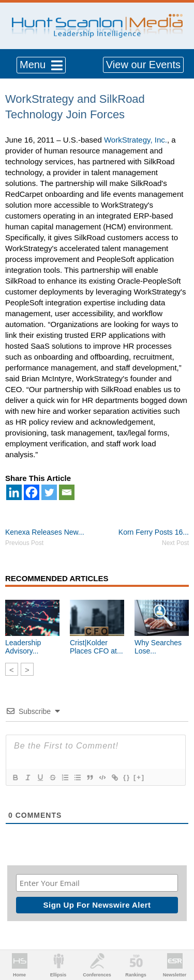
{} (127, 777)
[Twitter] (49, 492)
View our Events (143, 65)
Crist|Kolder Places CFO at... (96, 647)
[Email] (67, 492)
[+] (139, 777)
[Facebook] (32, 492)
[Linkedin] (14, 492)
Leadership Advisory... (23, 647)
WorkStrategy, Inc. (136, 140)
